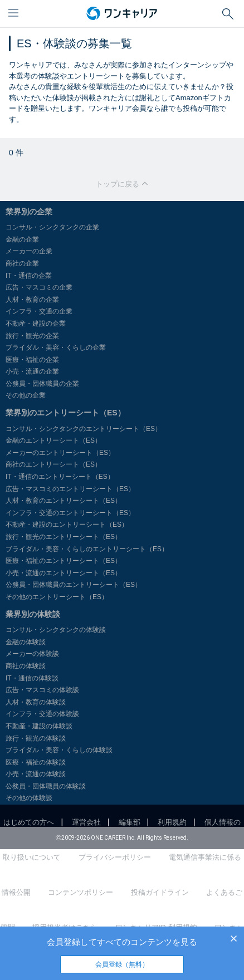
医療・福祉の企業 (32, 360)
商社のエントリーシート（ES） (53, 464)
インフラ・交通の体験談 (42, 714)
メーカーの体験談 (32, 654)
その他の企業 (26, 395)
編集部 (130, 822)
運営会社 (86, 822)
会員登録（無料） (122, 964)
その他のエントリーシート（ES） (57, 597)
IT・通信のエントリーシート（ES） (60, 477)
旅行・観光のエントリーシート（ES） (64, 537)
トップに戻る (122, 184)
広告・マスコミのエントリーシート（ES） (70, 489)
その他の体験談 (29, 798)
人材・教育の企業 (32, 300)
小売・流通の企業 (32, 371)
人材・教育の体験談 (36, 702)
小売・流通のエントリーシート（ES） (64, 573)
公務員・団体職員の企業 (42, 384)
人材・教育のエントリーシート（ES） (64, 501)
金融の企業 (22, 239)
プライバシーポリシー (115, 857)
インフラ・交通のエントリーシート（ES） (70, 513)
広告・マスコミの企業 (39, 287)
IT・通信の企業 (29, 276)
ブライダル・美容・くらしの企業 (56, 347)
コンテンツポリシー (80, 892)
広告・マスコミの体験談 (42, 690)
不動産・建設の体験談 (39, 726)
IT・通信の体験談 (32, 678)
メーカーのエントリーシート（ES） (60, 453)
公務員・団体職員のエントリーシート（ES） (74, 585)
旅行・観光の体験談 (36, 738)
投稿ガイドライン (160, 892)
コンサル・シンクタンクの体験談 (56, 630)
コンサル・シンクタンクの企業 (52, 227)
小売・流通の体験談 (36, 774)
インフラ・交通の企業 (39, 311)
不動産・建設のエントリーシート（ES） (67, 525)
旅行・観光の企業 (32, 336)
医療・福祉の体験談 (36, 762)
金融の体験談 (26, 642)
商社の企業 (22, 263)
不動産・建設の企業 (36, 324)
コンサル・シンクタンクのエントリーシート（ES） (84, 429)
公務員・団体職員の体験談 (46, 786)
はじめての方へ (29, 822)
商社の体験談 (26, 666)
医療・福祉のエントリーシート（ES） (64, 561)
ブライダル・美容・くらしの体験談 (59, 750)
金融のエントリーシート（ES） (53, 440)
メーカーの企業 (29, 251)
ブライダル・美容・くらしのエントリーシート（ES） (87, 549)
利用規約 (172, 822)
